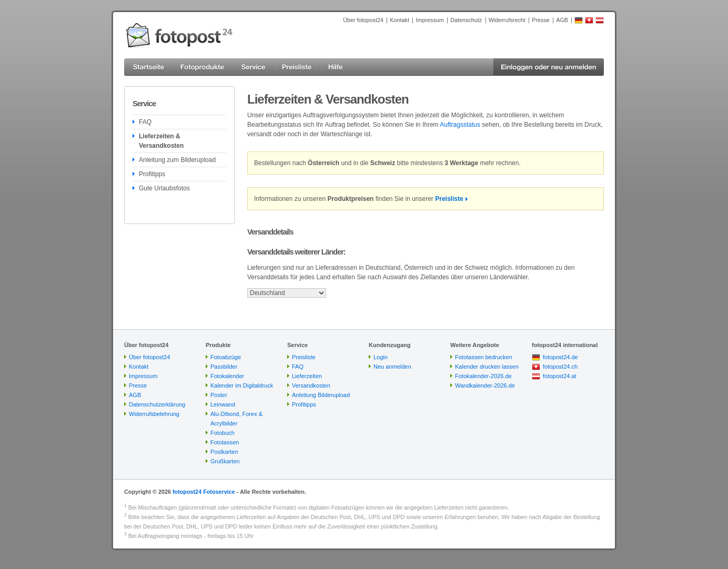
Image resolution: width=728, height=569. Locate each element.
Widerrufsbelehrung (154, 414)
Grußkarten (225, 461)
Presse (541, 20)
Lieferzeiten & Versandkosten (161, 141)
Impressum (429, 20)
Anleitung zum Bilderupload (177, 160)
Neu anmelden (392, 367)
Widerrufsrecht (507, 20)
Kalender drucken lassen (487, 367)
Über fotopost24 (363, 20)
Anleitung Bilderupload (321, 395)
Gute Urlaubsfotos (164, 188)
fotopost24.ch (560, 367)
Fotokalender (227, 376)
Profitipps (152, 174)
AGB (562, 20)
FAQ (145, 122)
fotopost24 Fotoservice (204, 492)
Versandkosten (311, 385)
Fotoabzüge (226, 357)
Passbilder (224, 367)
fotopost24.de (560, 357)
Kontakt (400, 20)
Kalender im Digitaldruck (242, 385)
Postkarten (224, 452)
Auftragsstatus (460, 125)
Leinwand (223, 404)
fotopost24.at (560, 376)
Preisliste (449, 199)
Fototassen (225, 442)
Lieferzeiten (307, 376)
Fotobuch (223, 433)
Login (381, 357)
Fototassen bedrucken (484, 357)
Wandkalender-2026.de (485, 385)
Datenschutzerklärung (157, 404)
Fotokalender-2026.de (483, 376)
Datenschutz (466, 20)
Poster (219, 395)
